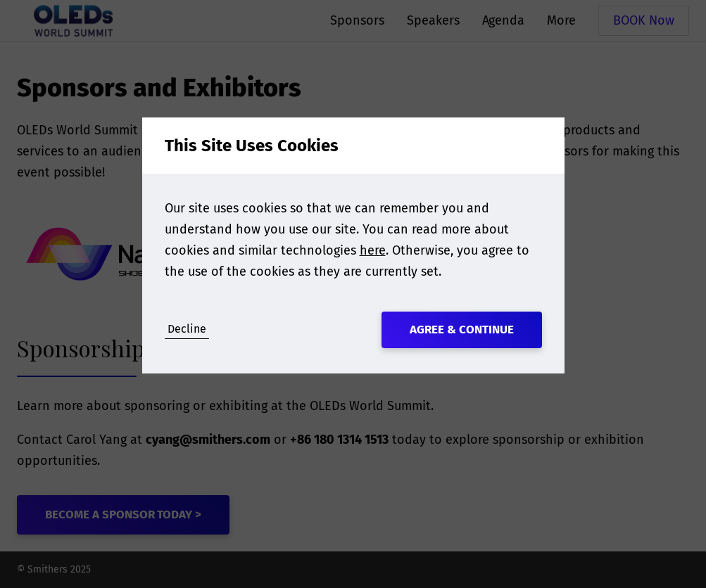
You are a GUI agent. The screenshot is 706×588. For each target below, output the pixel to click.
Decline (187, 329)
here (373, 250)
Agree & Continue (462, 330)
